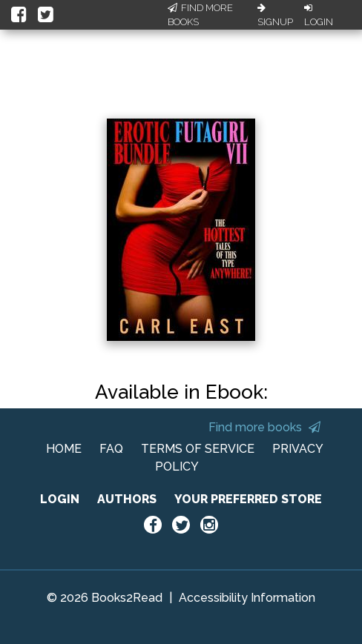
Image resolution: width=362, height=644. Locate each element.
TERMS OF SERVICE (198, 449)
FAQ (111, 449)
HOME (64, 449)
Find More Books (200, 15)
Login (319, 16)
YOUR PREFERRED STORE (248, 499)
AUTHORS (127, 499)
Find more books (264, 427)
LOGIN (60, 499)
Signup (275, 16)
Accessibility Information (247, 598)
